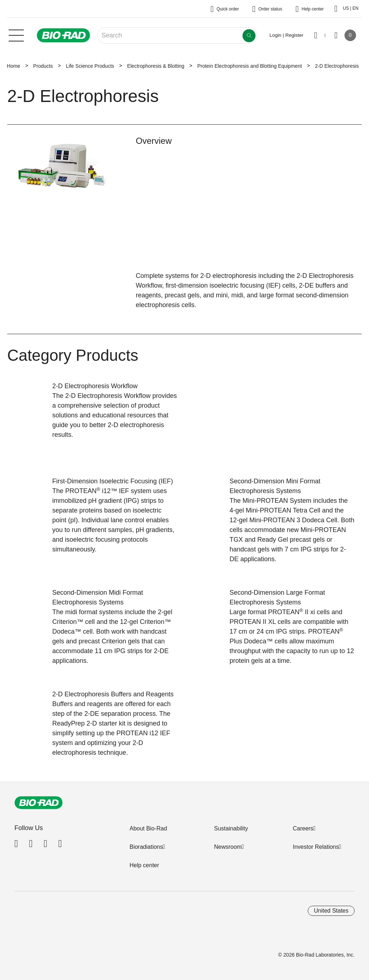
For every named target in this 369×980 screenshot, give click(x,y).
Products (43, 66)
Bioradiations (146, 847)
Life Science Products (90, 66)
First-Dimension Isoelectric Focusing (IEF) (113, 481)
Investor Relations (316, 847)
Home (14, 66)
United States (331, 911)
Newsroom (228, 847)
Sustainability (231, 828)
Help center (144, 865)
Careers (303, 828)
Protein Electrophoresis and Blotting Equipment (249, 66)
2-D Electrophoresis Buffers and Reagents (113, 694)
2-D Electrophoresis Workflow (95, 386)
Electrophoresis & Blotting (156, 66)
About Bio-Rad (148, 828)
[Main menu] (16, 35)
